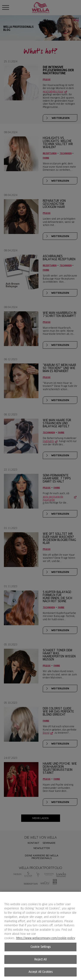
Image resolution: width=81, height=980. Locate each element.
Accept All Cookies (40, 972)
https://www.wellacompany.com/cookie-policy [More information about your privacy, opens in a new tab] (45, 938)
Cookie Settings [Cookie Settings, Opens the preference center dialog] (40, 947)
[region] (40, 936)
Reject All (40, 959)
